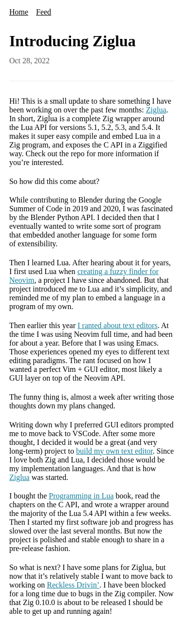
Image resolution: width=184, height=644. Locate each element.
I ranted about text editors (117, 325)
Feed (44, 12)
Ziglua (156, 110)
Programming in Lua (81, 496)
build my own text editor (114, 451)
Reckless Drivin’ (73, 585)
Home (19, 12)
